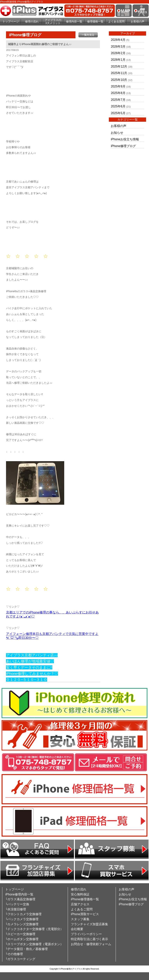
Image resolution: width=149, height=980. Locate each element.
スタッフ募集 (80, 919)
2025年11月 (119, 73)
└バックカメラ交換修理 (22, 919)
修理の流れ (32, 21)
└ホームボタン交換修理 (22, 939)
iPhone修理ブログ (123, 146)
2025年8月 (118, 93)
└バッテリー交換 (17, 904)
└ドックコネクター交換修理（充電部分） (34, 929)
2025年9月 (118, 86)
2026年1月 (118, 60)
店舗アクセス (80, 904)
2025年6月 (118, 106)
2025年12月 (119, 66)
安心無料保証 (80, 894)
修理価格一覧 (95, 21)
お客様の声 (138, 21)
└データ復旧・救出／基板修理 (26, 949)
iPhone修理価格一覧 (85, 899)
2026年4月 (118, 40)
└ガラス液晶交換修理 (20, 899)
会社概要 (77, 929)
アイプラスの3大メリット (53, 22)
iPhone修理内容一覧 (19, 894)
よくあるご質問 (82, 909)
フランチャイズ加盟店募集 (89, 924)
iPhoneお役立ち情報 (125, 139)
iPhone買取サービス (85, 914)
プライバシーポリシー (86, 934)
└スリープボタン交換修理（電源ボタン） (34, 944)
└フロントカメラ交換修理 (23, 914)
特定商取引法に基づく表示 (89, 939)
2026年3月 (118, 47)
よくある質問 (116, 21)
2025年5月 (118, 113)
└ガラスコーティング (20, 959)
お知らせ (117, 133)
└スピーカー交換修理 (20, 934)
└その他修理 (14, 954)
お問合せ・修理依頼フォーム (91, 944)
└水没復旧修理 (16, 909)
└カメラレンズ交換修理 (22, 924)
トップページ (11, 21)
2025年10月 (119, 80)
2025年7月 (118, 100)
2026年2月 (118, 53)
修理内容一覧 (74, 21)
